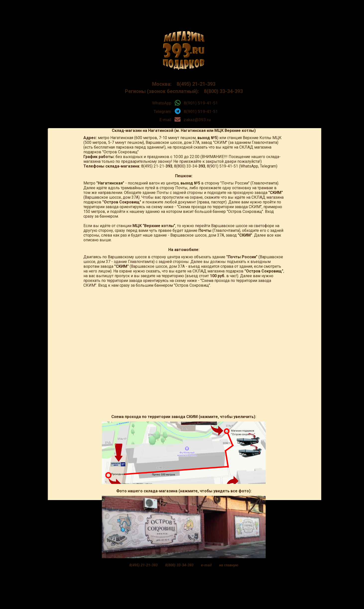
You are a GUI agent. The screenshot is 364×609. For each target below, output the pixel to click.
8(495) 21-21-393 (194, 84)
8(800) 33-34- (190, 166)
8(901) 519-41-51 (201, 103)
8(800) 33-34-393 (221, 91)
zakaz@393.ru (197, 120)
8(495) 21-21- (157, 166)
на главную (229, 565)
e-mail (206, 565)
